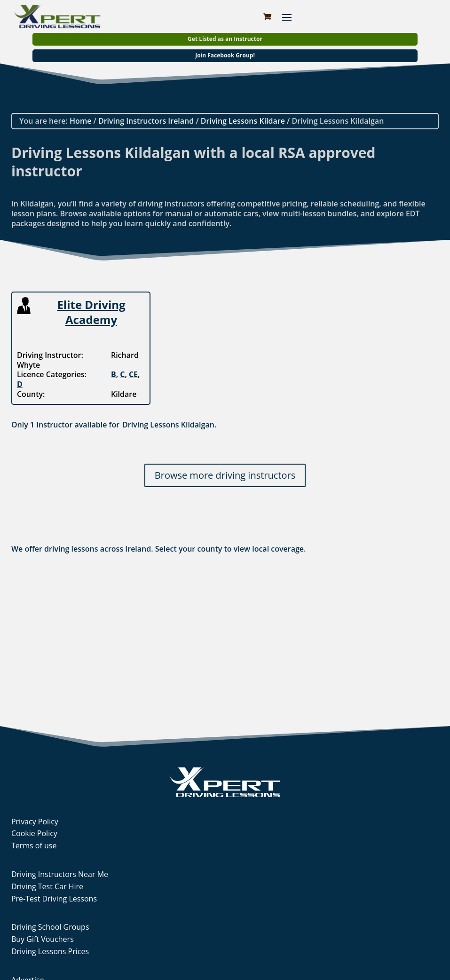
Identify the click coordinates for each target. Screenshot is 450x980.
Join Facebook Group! (225, 55)
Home (80, 121)
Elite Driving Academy (91, 312)
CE (133, 374)
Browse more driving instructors (225, 475)
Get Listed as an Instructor (225, 39)
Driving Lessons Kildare (243, 121)
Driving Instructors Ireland (146, 121)
